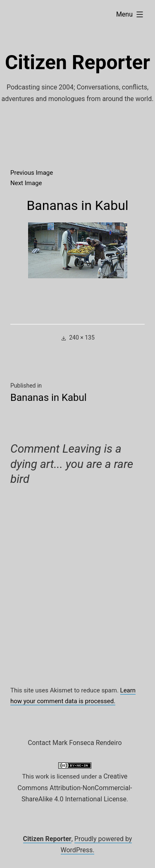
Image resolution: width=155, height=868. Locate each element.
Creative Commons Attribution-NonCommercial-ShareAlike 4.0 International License (75, 788)
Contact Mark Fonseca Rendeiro (75, 743)
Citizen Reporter (77, 62)
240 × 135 (82, 338)
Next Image (26, 183)
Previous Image (32, 173)
